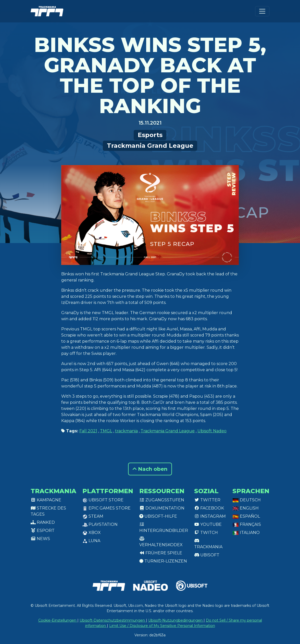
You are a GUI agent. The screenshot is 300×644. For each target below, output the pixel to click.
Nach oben (150, 469)
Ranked (43, 522)
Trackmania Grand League (150, 146)
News (40, 539)
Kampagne (46, 500)
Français (247, 524)
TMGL (106, 431)
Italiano (246, 533)
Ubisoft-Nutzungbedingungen (176, 620)
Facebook (209, 508)
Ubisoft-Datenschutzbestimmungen (113, 620)
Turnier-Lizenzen (163, 561)
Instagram (210, 516)
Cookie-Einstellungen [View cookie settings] (58, 620)
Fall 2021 (88, 431)
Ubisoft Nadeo (212, 431)
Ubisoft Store (103, 500)
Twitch (206, 533)
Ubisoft (207, 555)
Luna (91, 541)
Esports (150, 135)
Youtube (208, 524)
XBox (92, 533)
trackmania (126, 431)
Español (246, 516)
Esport (43, 531)
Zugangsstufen (162, 500)
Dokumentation (162, 508)
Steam (93, 516)
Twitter (207, 500)
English (246, 508)
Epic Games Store (107, 508)
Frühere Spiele (161, 553)
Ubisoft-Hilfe (158, 516)
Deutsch (247, 500)
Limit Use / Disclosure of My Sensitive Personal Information (162, 626)
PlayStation (100, 524)
